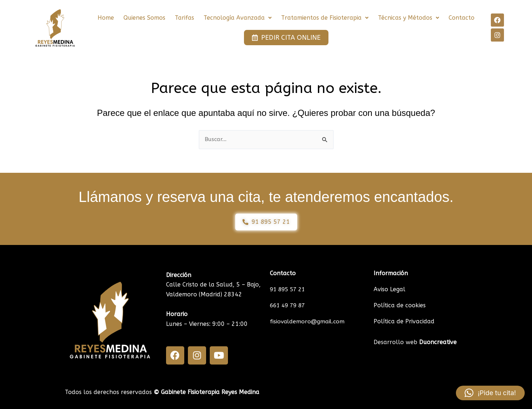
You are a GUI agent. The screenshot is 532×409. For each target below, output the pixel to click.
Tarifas (184, 18)
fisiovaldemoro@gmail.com (308, 321)
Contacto (462, 18)
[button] (238, 18)
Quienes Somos (144, 18)
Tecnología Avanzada (238, 18)
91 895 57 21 (289, 289)
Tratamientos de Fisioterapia (325, 18)
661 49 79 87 (289, 305)
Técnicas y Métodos (409, 18)
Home (106, 18)
